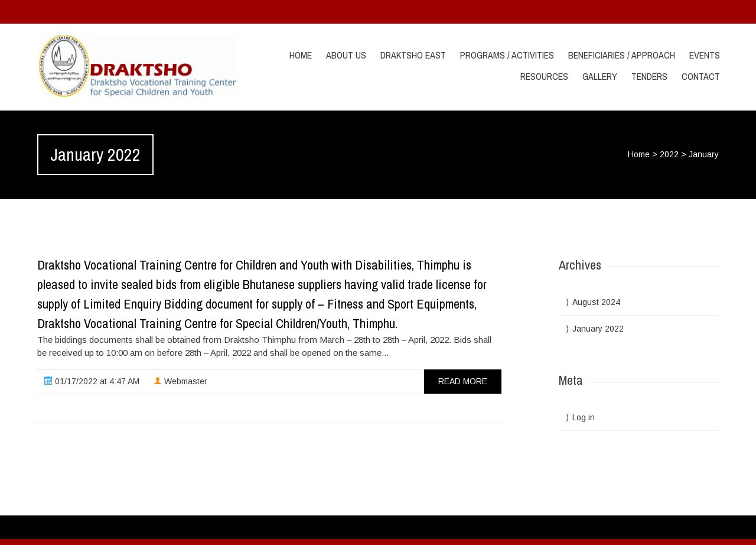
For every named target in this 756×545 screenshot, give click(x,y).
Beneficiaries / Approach (622, 55)
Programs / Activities (507, 55)
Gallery (600, 76)
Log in (584, 417)
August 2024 (596, 302)
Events (705, 55)
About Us (346, 55)
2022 (669, 154)
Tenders (649, 76)
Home (301, 55)
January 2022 (598, 329)
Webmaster (180, 381)
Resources (544, 76)
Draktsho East (413, 55)
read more (463, 381)
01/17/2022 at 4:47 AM (92, 381)
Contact (701, 76)
